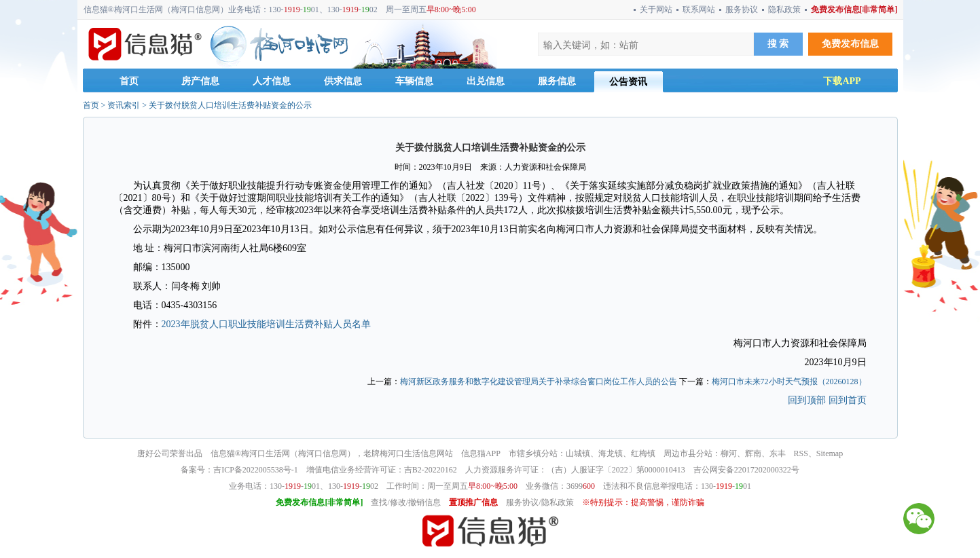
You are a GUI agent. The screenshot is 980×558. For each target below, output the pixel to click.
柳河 (729, 453)
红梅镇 (643, 453)
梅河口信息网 (323, 453)
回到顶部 (807, 400)
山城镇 (578, 453)
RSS (801, 453)
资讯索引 (124, 105)
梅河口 (392, 453)
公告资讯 (628, 82)
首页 (129, 81)
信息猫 (223, 453)
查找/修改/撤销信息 (406, 502)
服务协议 (742, 10)
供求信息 (343, 81)
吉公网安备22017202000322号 (746, 470)
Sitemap (830, 453)
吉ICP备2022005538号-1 (256, 470)
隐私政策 (784, 10)
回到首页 (848, 400)
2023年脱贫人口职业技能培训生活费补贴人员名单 (266, 324)
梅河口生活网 (266, 453)
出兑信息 (486, 81)
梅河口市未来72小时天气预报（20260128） (789, 382)
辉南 (753, 453)
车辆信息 (414, 81)
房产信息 (200, 81)
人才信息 (272, 81)
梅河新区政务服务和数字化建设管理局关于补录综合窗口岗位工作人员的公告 (539, 382)
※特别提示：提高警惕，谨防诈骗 (643, 502)
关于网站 (656, 10)
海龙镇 (611, 453)
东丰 (778, 453)
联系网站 (699, 10)
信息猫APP (481, 453)
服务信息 (557, 81)
